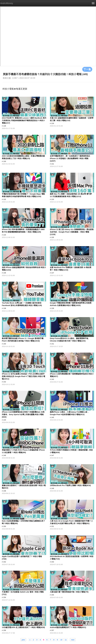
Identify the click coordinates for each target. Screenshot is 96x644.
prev (23, 640)
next (73, 640)
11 (66, 640)
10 (61, 640)
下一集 (87, 69)
